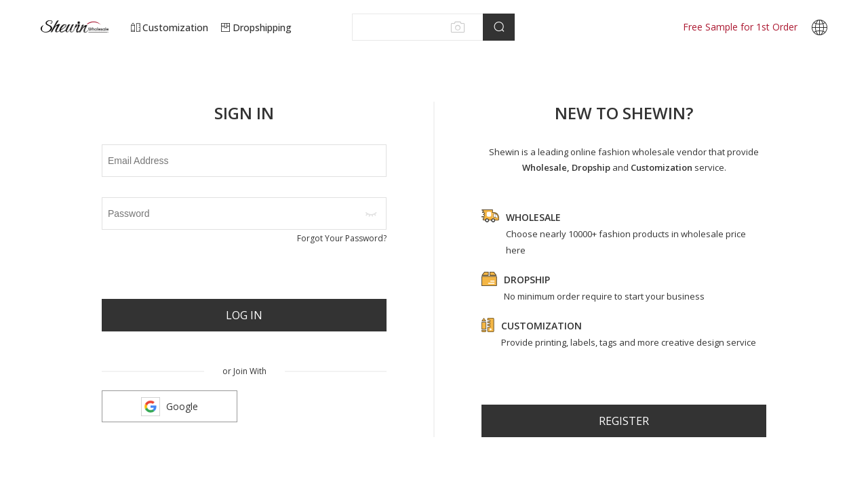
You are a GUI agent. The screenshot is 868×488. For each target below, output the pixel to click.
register (624, 421)
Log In (244, 315)
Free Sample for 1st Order (740, 27)
